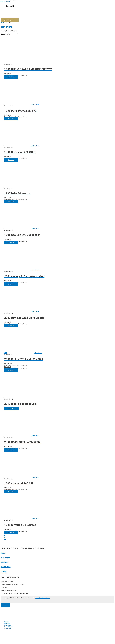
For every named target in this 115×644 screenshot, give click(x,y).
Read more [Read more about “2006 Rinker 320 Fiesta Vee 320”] (11, 370)
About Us (7, 624)
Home (3, 23)
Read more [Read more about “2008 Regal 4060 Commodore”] (11, 450)
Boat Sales (8, 625)
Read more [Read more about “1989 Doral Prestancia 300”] (11, 118)
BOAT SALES (5, 558)
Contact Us (11, 6)
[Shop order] (9, 34)
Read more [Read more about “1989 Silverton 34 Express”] (11, 533)
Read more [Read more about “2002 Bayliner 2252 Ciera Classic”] (11, 326)
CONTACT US (6, 567)
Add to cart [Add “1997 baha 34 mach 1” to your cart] (11, 201)
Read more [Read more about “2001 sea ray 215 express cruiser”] (11, 284)
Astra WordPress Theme (43, 598)
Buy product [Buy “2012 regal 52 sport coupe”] (11, 408)
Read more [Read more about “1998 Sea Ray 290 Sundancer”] (11, 243)
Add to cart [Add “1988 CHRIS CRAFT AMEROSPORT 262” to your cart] (11, 77)
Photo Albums (9, 627)
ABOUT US (5, 562)
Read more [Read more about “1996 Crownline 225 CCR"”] (11, 160)
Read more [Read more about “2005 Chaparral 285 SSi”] (11, 491)
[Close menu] (5, 605)
